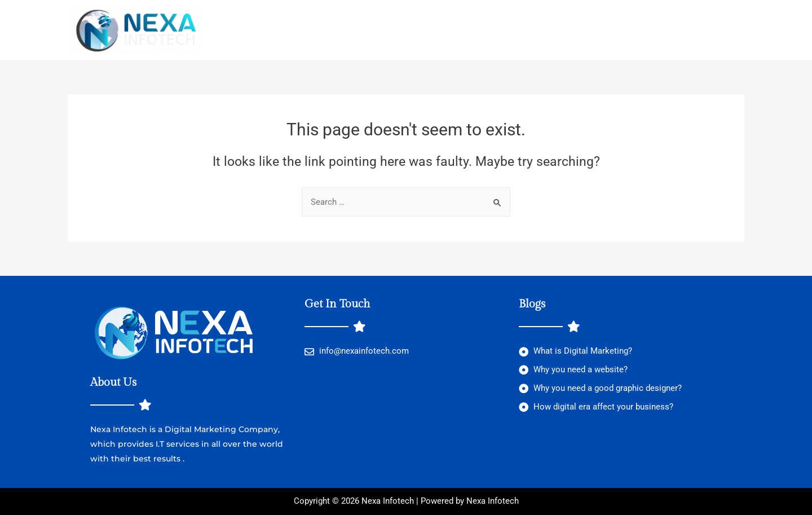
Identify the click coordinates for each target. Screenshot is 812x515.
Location (289, 30)
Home (233, 30)
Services (355, 30)
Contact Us (478, 30)
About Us (416, 30)
